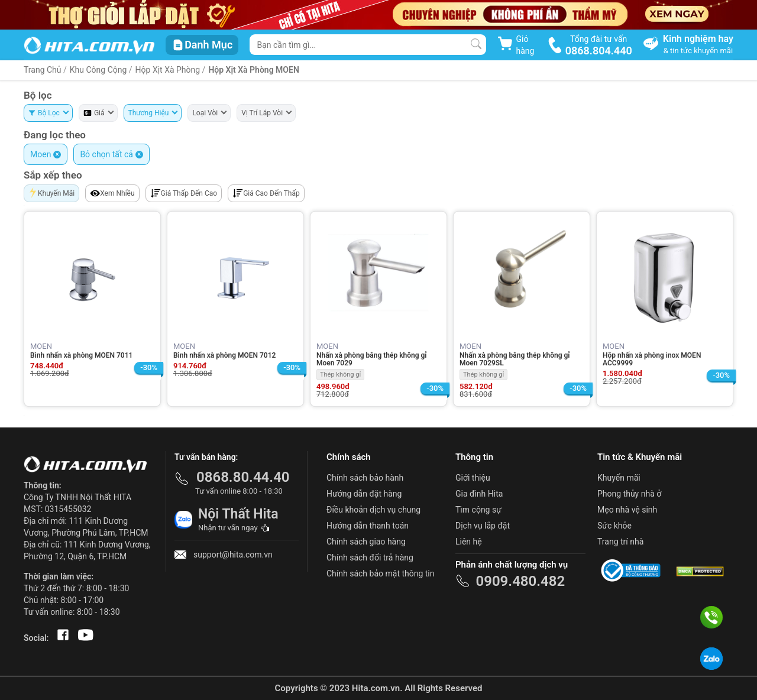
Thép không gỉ (340, 375)
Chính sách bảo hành (365, 478)
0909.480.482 (520, 581)
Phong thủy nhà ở (629, 494)
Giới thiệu (473, 478)
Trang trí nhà (620, 542)
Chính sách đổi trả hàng (370, 558)
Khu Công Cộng (98, 70)
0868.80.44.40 (243, 477)
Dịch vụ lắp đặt (483, 526)
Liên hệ (469, 542)
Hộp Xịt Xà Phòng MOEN (253, 70)
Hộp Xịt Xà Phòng (169, 70)
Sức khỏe (614, 526)
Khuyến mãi (619, 478)
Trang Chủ (43, 70)
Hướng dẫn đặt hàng (364, 494)
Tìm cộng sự (478, 510)
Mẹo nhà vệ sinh (627, 510)
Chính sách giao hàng (366, 542)
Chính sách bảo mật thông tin (381, 573)
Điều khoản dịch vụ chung (373, 510)
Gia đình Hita (479, 494)
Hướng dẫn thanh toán (368, 526)
